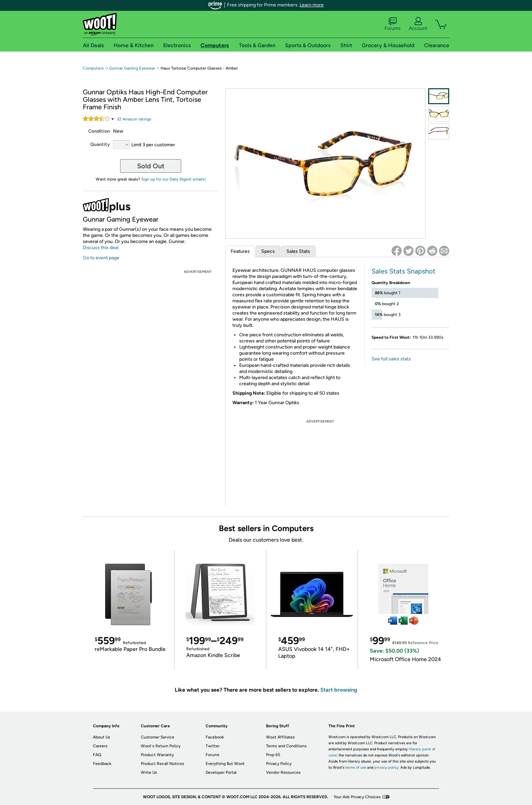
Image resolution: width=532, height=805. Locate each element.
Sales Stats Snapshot (404, 271)
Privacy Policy (279, 764)
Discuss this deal (101, 248)
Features (240, 251)
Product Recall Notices (163, 764)
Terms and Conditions (286, 746)
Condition (99, 131)
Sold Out (151, 166)
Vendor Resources (283, 772)
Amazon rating (134, 119)
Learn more (312, 5)
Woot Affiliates (280, 737)
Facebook (215, 737)
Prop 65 (273, 755)
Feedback (102, 764)
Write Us (149, 772)
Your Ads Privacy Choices (357, 797)
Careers (100, 746)
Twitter (213, 746)
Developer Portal (221, 772)
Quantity (100, 144)
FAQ (97, 755)
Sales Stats (298, 251)
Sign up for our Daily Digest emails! (174, 179)
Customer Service (158, 737)
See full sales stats (391, 359)
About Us (102, 737)
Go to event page (101, 258)
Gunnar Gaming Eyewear (132, 68)
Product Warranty (157, 755)
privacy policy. (387, 767)
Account (418, 24)
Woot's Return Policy (161, 746)
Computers (93, 68)
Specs (268, 251)
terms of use (356, 767)
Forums (393, 24)
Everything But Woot (225, 764)
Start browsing (339, 690)
